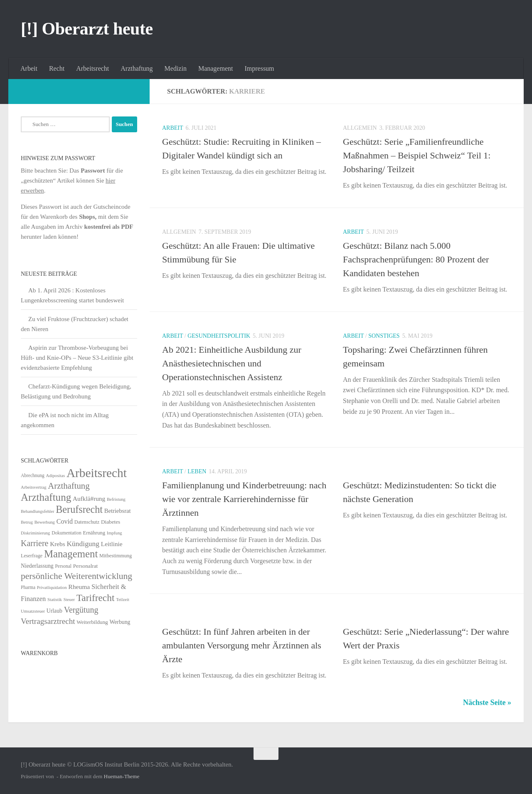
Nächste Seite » (487, 702)
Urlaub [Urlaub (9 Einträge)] (54, 611)
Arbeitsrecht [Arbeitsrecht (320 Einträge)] (97, 473)
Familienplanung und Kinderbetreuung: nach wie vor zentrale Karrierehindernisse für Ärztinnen (244, 499)
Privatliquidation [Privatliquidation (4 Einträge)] (52, 587)
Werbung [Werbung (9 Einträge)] (120, 622)
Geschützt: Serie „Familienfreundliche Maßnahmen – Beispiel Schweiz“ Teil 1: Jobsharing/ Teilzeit (417, 155)
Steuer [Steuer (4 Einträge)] (69, 600)
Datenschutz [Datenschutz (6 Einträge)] (87, 522)
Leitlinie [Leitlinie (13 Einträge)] (112, 544)
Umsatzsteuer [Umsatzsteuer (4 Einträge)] (33, 611)
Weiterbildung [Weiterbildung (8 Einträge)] (92, 622)
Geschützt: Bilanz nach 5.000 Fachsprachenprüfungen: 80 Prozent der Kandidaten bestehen (416, 259)
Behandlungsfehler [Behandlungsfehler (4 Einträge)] (38, 511)
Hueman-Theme (122, 776)
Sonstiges (384, 336)
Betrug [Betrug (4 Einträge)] (27, 522)
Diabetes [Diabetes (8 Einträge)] (111, 522)
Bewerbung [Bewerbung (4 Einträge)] (45, 522)
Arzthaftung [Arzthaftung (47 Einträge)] (69, 486)
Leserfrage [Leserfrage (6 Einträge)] (32, 556)
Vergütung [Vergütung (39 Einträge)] (81, 610)
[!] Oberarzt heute (87, 29)
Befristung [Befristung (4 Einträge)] (116, 499)
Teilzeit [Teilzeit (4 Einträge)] (123, 600)
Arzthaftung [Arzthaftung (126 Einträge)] (46, 497)
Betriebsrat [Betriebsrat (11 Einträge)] (118, 511)
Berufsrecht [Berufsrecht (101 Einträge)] (79, 509)
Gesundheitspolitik (219, 336)
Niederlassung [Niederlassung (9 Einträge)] (37, 566)
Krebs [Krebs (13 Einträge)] (58, 544)
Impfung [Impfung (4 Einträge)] (115, 533)
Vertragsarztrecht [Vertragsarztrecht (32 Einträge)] (48, 621)
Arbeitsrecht (92, 68)
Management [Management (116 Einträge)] (71, 554)
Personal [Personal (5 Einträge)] (63, 566)
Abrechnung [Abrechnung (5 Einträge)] (33, 475)
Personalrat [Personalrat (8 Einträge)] (86, 566)
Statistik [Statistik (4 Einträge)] (55, 600)
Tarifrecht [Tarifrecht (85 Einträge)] (96, 598)
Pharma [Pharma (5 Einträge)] (28, 587)
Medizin (176, 68)
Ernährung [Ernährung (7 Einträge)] (94, 533)
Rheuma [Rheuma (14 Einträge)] (79, 587)
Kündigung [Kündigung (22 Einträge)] (83, 544)
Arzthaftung (137, 68)
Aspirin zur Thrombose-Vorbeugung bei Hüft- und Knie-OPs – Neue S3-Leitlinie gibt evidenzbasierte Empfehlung (77, 358)
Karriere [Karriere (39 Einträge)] (34, 543)
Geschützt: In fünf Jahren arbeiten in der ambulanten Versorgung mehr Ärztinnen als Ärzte (242, 645)
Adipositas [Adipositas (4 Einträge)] (56, 476)
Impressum (259, 68)
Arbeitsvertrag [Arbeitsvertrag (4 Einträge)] (34, 487)
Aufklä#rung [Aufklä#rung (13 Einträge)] (89, 498)
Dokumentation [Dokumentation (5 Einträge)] (66, 533)
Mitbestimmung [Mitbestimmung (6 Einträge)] (116, 556)
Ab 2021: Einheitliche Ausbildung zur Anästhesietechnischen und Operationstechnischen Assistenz (232, 363)
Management (216, 68)
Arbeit (29, 68)
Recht (57, 68)
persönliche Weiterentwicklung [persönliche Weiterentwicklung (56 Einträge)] (76, 576)
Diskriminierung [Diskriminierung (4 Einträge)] (35, 533)
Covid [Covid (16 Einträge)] (65, 521)
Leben (197, 471)
